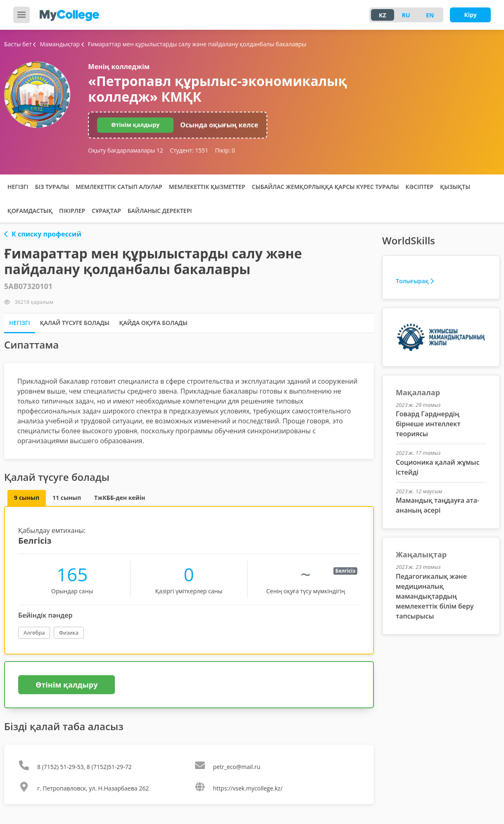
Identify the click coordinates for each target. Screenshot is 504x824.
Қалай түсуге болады (75, 323)
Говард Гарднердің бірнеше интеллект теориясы (428, 424)
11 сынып (67, 498)
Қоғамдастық (30, 211)
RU (406, 15)
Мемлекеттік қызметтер (207, 187)
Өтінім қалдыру (135, 125)
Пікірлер (72, 211)
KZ (382, 15)
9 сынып (27, 498)
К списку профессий (43, 234)
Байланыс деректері (160, 211)
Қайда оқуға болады (153, 323)
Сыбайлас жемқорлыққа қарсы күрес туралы (326, 187)
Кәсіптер (420, 187)
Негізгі (18, 187)
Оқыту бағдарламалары (126, 150)
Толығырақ (415, 281)
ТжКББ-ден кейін (120, 498)
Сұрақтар (106, 211)
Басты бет (18, 44)
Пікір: (225, 150)
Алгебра (34, 633)
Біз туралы (52, 187)
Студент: (189, 150)
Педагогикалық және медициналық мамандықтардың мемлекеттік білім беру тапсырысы (435, 596)
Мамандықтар (57, 44)
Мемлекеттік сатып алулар (119, 187)
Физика (69, 633)
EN (430, 15)
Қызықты (455, 187)
